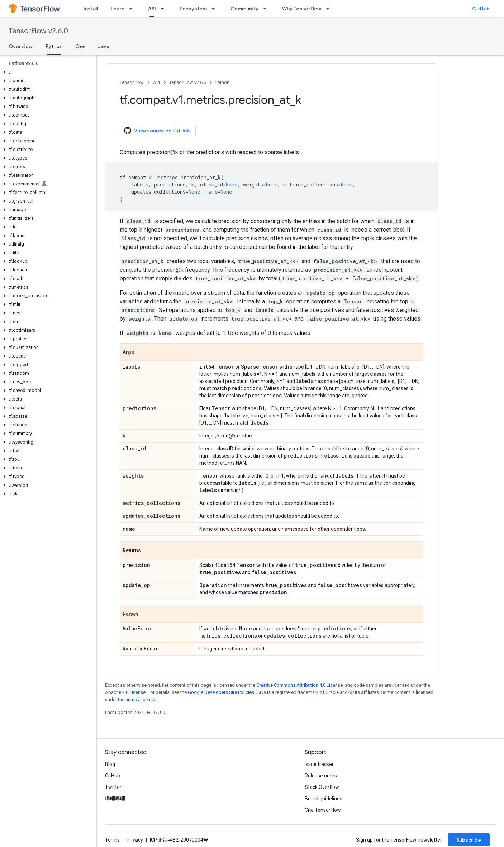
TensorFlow (132, 82)
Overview (21, 46)
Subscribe (469, 840)
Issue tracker (319, 764)
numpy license (140, 699)
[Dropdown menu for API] (165, 9)
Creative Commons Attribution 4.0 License (299, 685)
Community (244, 9)
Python (222, 82)
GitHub (481, 9)
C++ (80, 46)
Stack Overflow (322, 787)
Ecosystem (193, 9)
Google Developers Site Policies (221, 692)
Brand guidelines (324, 799)
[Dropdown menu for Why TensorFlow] (330, 9)
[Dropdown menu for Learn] (133, 9)
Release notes (321, 776)
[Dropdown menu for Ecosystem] (215, 9)
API (156, 82)
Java (104, 46)
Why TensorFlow (302, 9)
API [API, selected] (152, 9)
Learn (118, 9)
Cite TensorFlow (323, 810)
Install (91, 9)
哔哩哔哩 (115, 799)
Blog (110, 764)
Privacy (135, 840)
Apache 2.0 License (125, 692)
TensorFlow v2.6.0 (38, 31)
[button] (47, 72)
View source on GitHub (157, 131)
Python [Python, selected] (54, 46)
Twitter (113, 787)
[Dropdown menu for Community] (267, 9)
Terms (112, 840)
